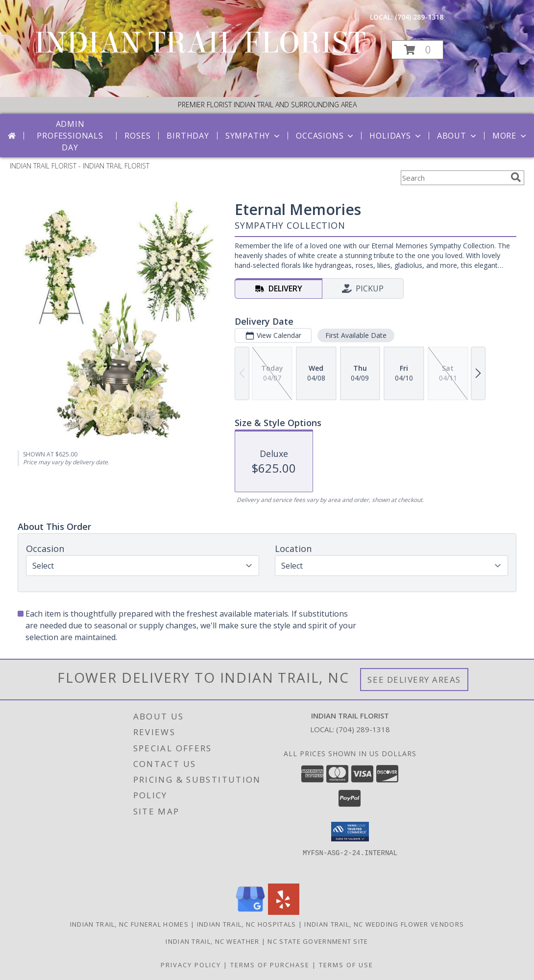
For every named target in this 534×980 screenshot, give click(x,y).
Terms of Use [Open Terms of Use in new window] (346, 965)
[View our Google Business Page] (250, 912)
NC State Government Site (318, 941)
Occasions (326, 136)
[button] (417, 50)
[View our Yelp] (284, 912)
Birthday (188, 136)
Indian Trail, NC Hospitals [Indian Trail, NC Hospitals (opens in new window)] (247, 924)
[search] (516, 177)
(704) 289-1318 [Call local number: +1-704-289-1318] (419, 17)
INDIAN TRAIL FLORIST (200, 43)
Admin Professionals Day (70, 136)
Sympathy (254, 136)
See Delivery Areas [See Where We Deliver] (414, 680)
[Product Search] (454, 178)
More (510, 136)
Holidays (396, 136)
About (458, 136)
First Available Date (356, 335)
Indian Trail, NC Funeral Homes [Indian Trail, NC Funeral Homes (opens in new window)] (129, 924)
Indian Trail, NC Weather (212, 941)
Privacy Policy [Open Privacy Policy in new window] (191, 965)
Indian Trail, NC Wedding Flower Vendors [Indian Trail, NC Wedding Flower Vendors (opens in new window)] (384, 924)
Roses (137, 136)
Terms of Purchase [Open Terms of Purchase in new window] (270, 965)
